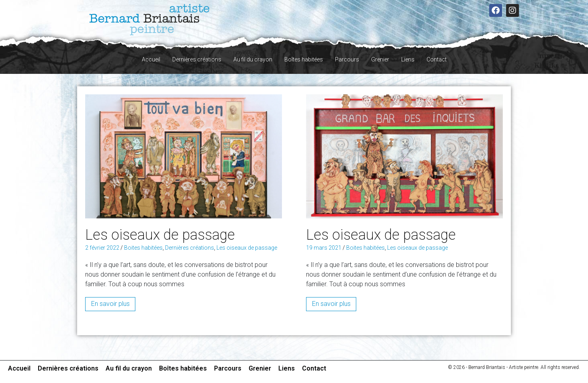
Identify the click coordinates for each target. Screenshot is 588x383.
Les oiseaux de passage (160, 235)
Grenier (380, 59)
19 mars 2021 (324, 248)
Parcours (347, 59)
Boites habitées (143, 248)
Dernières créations (197, 59)
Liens (408, 59)
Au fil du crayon (253, 59)
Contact (437, 59)
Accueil (151, 59)
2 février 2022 (102, 248)
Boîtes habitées (304, 59)
